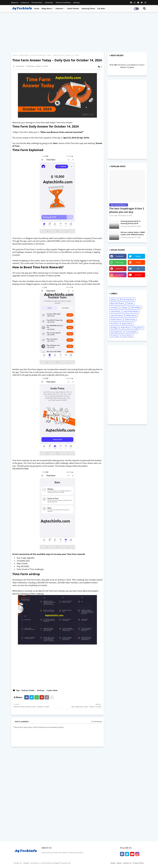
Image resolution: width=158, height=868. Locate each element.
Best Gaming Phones (127, 299)
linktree (118, 281)
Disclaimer (49, 2)
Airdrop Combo (28, 690)
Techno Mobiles (131, 332)
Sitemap (76, 2)
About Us (15, 2)
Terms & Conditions (63, 2)
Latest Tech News (117, 315)
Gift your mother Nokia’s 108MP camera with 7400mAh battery (133, 233)
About (119, 863)
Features (59, 8)
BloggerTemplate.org (62, 863)
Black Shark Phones (117, 303)
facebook (120, 256)
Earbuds (130, 303)
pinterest (120, 269)
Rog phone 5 (138, 328)
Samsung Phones (117, 332)
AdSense (114, 299)
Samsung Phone (88, 8)
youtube (138, 275)
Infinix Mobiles (136, 307)
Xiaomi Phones (127, 336)
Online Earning (130, 320)
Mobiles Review (131, 315)
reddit (138, 262)
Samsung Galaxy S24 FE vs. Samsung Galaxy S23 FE (131, 222)
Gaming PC (114, 307)
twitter (138, 256)
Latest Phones (73, 8)
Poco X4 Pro (115, 324)
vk (138, 269)
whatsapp (120, 262)
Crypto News (24, 55)
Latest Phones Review (131, 311)
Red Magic (114, 328)
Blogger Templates (31, 863)
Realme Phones (127, 324)
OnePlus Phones (116, 320)
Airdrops (41, 690)
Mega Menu (47, 8)
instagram (120, 275)
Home (37, 8)
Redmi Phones (126, 328)
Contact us (25, 2)
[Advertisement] (79, 32)
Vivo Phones (115, 336)
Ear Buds (101, 8)
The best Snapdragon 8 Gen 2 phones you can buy (127, 210)
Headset (124, 307)
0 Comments (97, 721)
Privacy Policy (37, 2)
